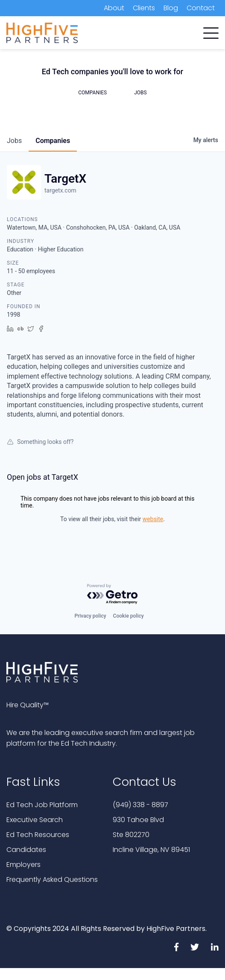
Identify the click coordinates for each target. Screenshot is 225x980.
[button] (211, 31)
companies (53, 141)
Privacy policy (90, 616)
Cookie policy (129, 616)
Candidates (26, 850)
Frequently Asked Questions (52, 879)
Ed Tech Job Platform (42, 805)
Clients (144, 8)
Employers (23, 865)
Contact (201, 8)
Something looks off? (40, 442)
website (153, 519)
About (114, 8)
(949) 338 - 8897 (140, 805)
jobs (14, 141)
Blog (171, 8)
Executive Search (35, 820)
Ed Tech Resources (38, 835)
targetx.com (60, 190)
